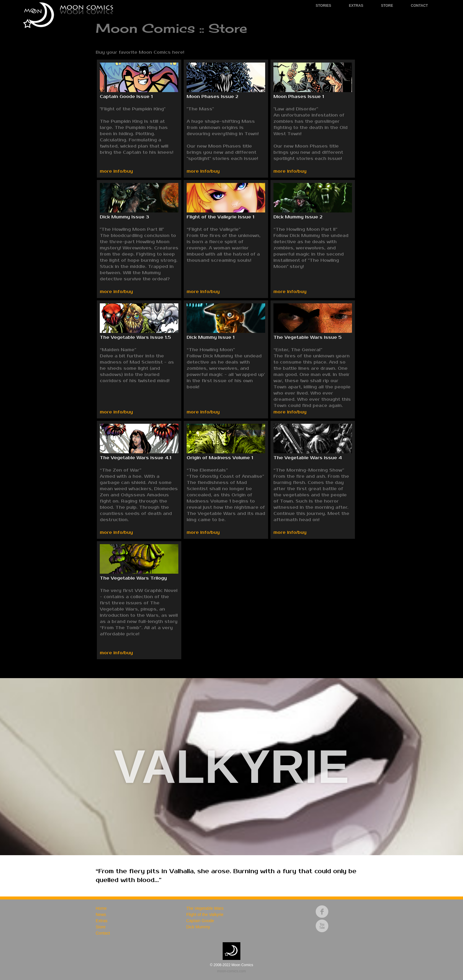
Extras (356, 6)
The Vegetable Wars (205, 908)
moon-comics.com (231, 971)
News (101, 914)
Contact (419, 6)
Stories (323, 6)
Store (387, 6)
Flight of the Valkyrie (205, 914)
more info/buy (116, 171)
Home (101, 908)
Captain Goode (200, 921)
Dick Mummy (198, 927)
